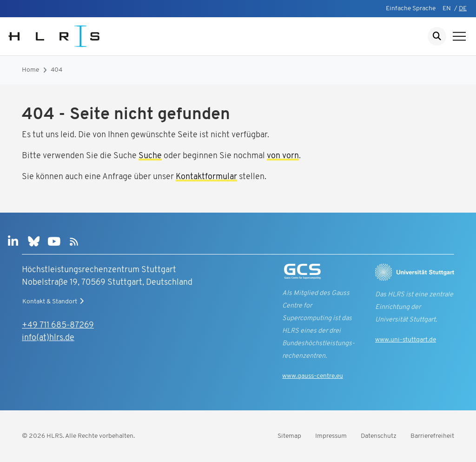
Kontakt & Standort (54, 301)
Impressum (331, 436)
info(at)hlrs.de (48, 338)
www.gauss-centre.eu (313, 376)
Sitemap (289, 436)
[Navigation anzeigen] (459, 36)
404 (56, 70)
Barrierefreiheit (432, 436)
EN (447, 9)
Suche (150, 156)
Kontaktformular (206, 177)
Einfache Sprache (411, 9)
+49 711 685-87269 (58, 325)
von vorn (283, 156)
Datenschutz (379, 436)
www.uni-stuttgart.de (406, 340)
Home (30, 70)
